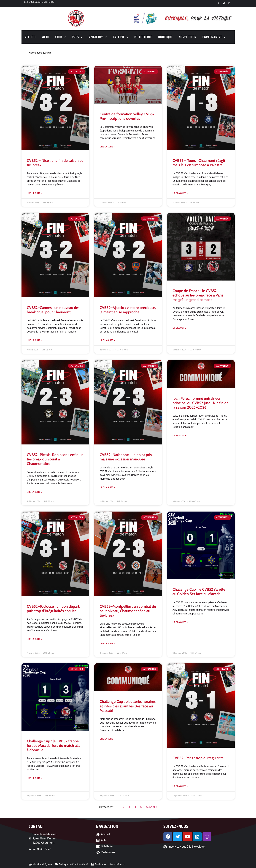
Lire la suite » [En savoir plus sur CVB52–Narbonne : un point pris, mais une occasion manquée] (107, 487)
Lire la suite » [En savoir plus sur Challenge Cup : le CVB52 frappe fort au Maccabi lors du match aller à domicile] (34, 778)
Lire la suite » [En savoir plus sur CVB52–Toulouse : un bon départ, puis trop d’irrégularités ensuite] (34, 639)
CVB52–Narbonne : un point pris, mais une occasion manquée (126, 457)
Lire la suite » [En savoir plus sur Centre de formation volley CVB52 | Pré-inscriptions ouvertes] (107, 147)
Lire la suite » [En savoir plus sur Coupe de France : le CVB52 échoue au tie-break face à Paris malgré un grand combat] (180, 328)
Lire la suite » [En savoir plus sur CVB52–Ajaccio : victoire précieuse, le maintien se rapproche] (107, 340)
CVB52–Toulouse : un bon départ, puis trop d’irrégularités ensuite (53, 609)
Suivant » (152, 807)
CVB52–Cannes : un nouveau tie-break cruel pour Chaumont (53, 310)
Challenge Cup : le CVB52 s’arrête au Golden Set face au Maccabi (199, 592)
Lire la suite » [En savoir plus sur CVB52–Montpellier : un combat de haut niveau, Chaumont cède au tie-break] (107, 644)
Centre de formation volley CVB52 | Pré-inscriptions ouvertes (128, 116)
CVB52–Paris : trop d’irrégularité (198, 758)
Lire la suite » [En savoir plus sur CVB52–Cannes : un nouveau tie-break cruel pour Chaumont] (34, 340)
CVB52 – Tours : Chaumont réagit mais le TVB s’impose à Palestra (199, 163)
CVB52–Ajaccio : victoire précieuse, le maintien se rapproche (128, 310)
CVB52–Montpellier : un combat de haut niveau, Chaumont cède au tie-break (128, 611)
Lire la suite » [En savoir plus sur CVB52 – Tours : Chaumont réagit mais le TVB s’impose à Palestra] (180, 193)
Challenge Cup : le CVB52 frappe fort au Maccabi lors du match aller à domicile (54, 745)
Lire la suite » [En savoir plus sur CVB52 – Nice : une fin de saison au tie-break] (34, 193)
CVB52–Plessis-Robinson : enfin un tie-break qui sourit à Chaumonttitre (55, 459)
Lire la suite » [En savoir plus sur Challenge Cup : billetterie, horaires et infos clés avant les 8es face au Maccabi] (107, 739)
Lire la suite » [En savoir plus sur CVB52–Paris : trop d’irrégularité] (180, 786)
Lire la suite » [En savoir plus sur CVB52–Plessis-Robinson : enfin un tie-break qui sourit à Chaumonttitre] (34, 492)
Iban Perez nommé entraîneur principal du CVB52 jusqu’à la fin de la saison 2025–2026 (200, 403)
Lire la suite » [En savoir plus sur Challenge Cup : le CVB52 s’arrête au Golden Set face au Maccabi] (180, 622)
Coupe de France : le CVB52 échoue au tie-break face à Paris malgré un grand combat (198, 295)
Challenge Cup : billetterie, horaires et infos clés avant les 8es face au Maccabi (128, 706)
